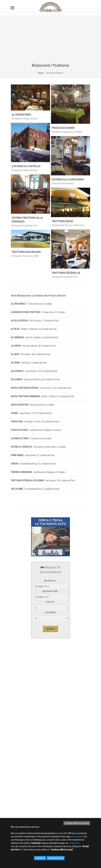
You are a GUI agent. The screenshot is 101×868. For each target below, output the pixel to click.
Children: (51, 613)
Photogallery (19, 753)
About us (17, 707)
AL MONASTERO (21, 115)
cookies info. (74, 843)
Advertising (18, 711)
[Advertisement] (50, 41)
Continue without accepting (77, 823)
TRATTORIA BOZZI (62, 221)
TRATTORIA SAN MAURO (26, 252)
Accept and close (56, 858)
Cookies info (19, 725)
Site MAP (19, 729)
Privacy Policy (20, 720)
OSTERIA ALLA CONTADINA (68, 179)
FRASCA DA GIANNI (63, 128)
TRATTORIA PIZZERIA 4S (66, 273)
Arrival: (51, 581)
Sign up (50, 778)
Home (41, 73)
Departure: (50, 591)
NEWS (16, 762)
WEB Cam (18, 748)
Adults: (50, 602)
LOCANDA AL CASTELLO (26, 166)
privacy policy (76, 837)
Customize (40, 858)
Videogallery (19, 757)
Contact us (18, 716)
